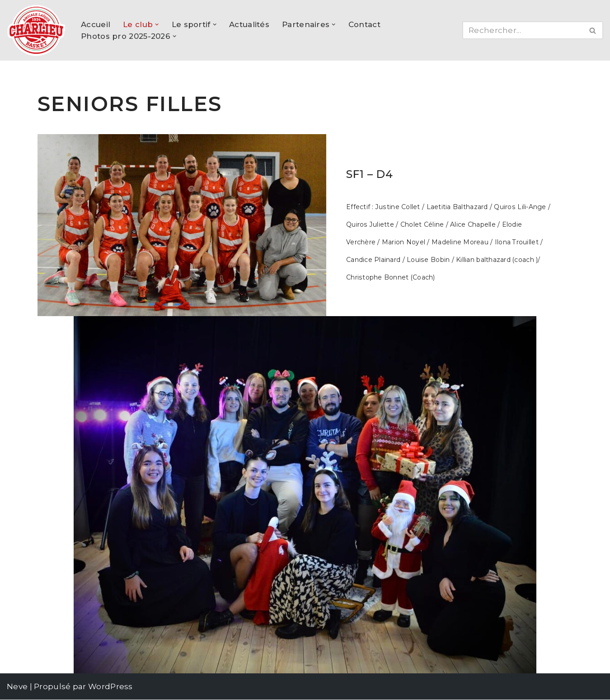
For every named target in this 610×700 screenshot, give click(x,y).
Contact (365, 24)
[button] (157, 25)
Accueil (96, 24)
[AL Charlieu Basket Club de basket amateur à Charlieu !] (36, 30)
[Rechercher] (523, 30)
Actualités (249, 24)
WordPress (110, 687)
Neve (17, 687)
